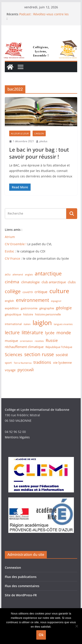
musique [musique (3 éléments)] (11, 341)
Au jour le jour (20, 133)
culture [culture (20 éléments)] (59, 291)
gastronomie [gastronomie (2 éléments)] (29, 308)
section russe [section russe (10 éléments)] (39, 354)
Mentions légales (17, 437)
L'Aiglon (39, 133)
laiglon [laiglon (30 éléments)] (42, 323)
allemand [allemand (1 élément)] (18, 275)
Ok (41, 635)
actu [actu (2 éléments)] (8, 274)
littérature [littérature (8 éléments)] (32, 332)
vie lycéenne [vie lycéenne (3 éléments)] (62, 363)
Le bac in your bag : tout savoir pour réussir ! (39, 153)
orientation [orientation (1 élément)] (26, 341)
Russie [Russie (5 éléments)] (52, 340)
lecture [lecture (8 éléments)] (12, 332)
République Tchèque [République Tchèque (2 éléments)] (59, 347)
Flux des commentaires (22, 586)
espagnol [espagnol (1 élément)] (56, 301)
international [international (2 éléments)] (13, 324)
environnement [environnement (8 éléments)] (32, 300)
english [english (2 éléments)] (9, 301)
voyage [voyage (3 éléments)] (10, 370)
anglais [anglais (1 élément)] (29, 275)
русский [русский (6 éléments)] (26, 370)
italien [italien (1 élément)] (27, 324)
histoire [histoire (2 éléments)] (28, 314)
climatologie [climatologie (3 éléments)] (30, 282)
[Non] (77, 626)
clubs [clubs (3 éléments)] (72, 282)
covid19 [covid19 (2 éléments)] (28, 292)
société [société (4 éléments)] (62, 355)
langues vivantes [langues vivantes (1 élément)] (63, 324)
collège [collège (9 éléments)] (13, 291)
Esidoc (10, 251)
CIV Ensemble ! (16, 244)
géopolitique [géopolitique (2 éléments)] (13, 314)
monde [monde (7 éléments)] (64, 333)
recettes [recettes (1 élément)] (39, 341)
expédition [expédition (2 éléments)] (12, 308)
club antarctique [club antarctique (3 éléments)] (54, 282)
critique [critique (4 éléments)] (41, 292)
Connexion (13, 568)
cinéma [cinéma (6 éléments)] (12, 282)
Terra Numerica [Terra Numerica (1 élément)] (23, 363)
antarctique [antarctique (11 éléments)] (48, 274)
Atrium (10, 237)
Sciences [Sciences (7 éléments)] (14, 354)
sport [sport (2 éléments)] (8, 363)
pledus (43, 141)
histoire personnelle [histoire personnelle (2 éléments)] (48, 314)
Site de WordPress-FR (21, 595)
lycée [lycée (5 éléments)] (50, 333)
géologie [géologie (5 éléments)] (64, 308)
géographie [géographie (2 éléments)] (47, 308)
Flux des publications (21, 577)
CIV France (12, 258)
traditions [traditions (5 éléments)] (42, 362)
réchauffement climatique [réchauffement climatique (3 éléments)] (24, 347)
